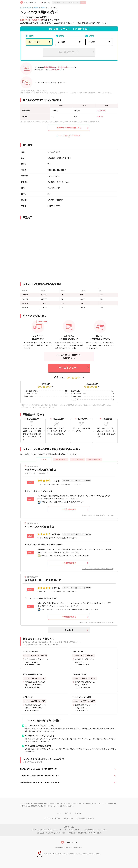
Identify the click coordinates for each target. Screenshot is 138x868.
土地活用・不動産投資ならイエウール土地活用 (85, 833)
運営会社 (68, 813)
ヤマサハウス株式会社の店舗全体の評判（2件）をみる (98, 569)
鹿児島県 (36, 8)
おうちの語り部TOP (26, 8)
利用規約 (78, 813)
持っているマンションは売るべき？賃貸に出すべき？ (39, 769)
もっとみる (69, 630)
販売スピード (94, 460)
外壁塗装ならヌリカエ (73, 830)
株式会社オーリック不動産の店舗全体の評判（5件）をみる (96, 623)
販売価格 (61, 460)
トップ (59, 813)
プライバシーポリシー (52, 818)
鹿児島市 (43, 8)
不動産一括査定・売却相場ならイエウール (46, 830)
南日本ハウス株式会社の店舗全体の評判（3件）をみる (98, 515)
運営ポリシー (68, 818)
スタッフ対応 (77, 460)
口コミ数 (44, 460)
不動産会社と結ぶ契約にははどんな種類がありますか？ (40, 776)
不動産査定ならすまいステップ (96, 830)
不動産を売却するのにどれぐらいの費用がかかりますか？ (40, 782)
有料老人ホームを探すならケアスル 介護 (51, 833)
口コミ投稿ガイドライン (85, 818)
